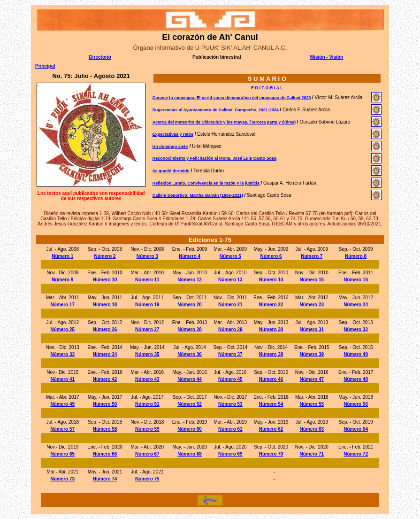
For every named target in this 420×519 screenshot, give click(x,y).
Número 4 (190, 256)
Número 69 (230, 454)
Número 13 (230, 280)
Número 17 (62, 305)
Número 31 (312, 329)
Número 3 (147, 256)
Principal (45, 66)
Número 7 (312, 256)
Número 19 (147, 305)
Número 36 (190, 354)
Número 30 (271, 329)
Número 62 (271, 429)
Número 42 (105, 379)
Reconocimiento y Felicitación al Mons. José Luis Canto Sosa (214, 158)
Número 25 (62, 329)
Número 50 (105, 404)
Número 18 (105, 305)
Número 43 (147, 379)
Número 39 (312, 354)
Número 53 (230, 404)
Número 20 (190, 305)
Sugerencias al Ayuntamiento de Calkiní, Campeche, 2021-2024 (216, 110)
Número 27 (147, 329)
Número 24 (356, 305)
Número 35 (147, 354)
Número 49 (62, 404)
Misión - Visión (327, 57)
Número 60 (190, 429)
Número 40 (356, 354)
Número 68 (190, 454)
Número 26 (105, 329)
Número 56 (356, 404)
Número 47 (312, 379)
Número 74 (105, 479)
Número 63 (312, 429)
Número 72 (356, 454)
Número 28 (190, 329)
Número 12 (190, 280)
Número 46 (271, 379)
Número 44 (190, 379)
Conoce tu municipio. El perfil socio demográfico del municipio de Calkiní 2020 (232, 98)
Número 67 (147, 454)
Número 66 (105, 454)
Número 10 (105, 280)
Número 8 (356, 256)
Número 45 (230, 379)
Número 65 (62, 454)
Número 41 (62, 379)
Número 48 (356, 379)
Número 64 (356, 429)
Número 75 (147, 479)
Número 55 (312, 404)
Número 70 (271, 454)
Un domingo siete (170, 147)
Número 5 (230, 256)
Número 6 (271, 256)
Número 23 (312, 305)
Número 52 (190, 404)
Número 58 (105, 429)
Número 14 (271, 280)
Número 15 (312, 280)
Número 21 (230, 305)
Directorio (100, 57)
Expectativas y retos (173, 134)
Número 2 (105, 256)
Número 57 (62, 429)
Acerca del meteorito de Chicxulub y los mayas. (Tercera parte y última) (224, 122)
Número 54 (271, 404)
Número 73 (62, 479)
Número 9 (62, 280)
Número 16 (356, 280)
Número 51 (147, 404)
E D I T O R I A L (267, 88)
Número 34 (105, 354)
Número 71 (312, 454)
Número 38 (271, 354)
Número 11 (147, 280)
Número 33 (62, 354)
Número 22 (271, 305)
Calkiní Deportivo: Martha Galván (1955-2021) (198, 195)
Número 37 (230, 354)
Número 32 (356, 329)
